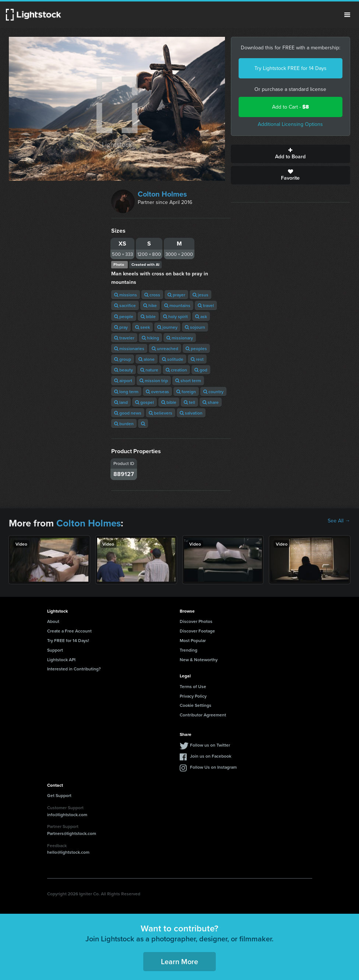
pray (121, 327)
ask (201, 316)
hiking (150, 338)
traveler (124, 338)
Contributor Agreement (203, 715)
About (53, 621)
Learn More (179, 961)
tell (189, 402)
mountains (177, 305)
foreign (186, 392)
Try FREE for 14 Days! (68, 640)
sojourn (195, 327)
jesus (200, 295)
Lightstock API (61, 660)
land (121, 402)
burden (124, 424)
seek (142, 327)
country (213, 392)
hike (150, 305)
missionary (180, 338)
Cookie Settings (196, 705)
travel (206, 305)
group (123, 359)
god (201, 370)
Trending (189, 650)
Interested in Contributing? (74, 669)
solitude (173, 359)
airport (123, 380)
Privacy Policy (193, 696)
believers (161, 413)
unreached (165, 348)
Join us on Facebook (211, 756)
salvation (191, 413)
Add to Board (291, 154)
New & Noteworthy (199, 660)
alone (147, 359)
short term (188, 380)
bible (148, 316)
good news (128, 413)
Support (55, 650)
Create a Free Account (69, 631)
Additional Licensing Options (290, 124)
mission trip (154, 380)
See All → (339, 521)
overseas (157, 392)
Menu (347, 15)
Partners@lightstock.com (72, 833)
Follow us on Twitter (210, 745)
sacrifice (125, 305)
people (124, 316)
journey (167, 327)
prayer (176, 295)
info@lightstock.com (67, 815)
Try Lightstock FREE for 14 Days (291, 68)
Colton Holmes (162, 194)
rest (197, 359)
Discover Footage (197, 631)
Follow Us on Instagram (213, 767)
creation (176, 370)
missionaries (129, 348)
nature (149, 370)
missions (126, 295)
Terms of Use (193, 686)
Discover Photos (196, 621)
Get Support (59, 795)
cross (152, 295)
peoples (196, 348)
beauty (124, 370)
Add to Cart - (291, 107)
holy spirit (175, 316)
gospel (145, 402)
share (211, 402)
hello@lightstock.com (68, 852)
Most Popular (193, 640)
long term (126, 392)
